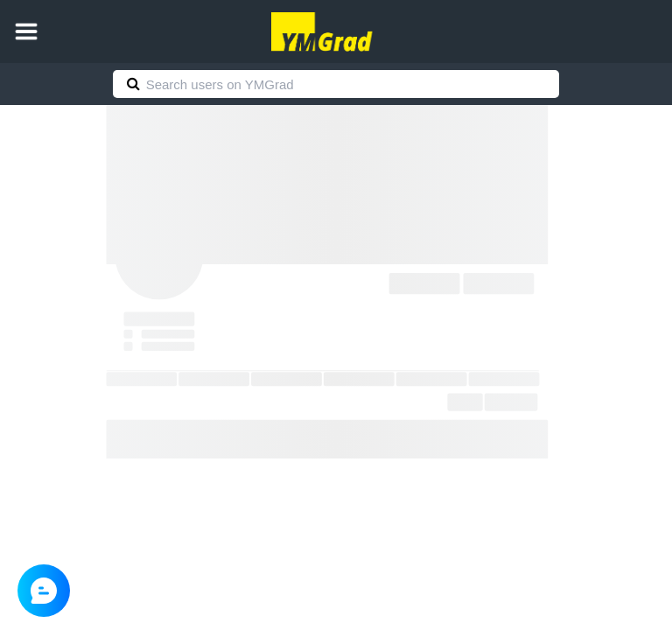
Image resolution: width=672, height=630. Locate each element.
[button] (26, 31)
